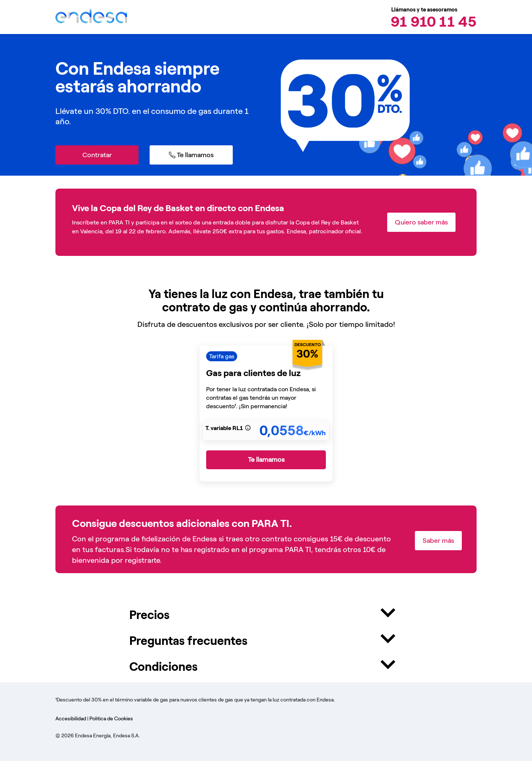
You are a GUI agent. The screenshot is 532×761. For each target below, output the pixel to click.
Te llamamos (266, 460)
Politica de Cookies (111, 719)
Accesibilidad (71, 719)
